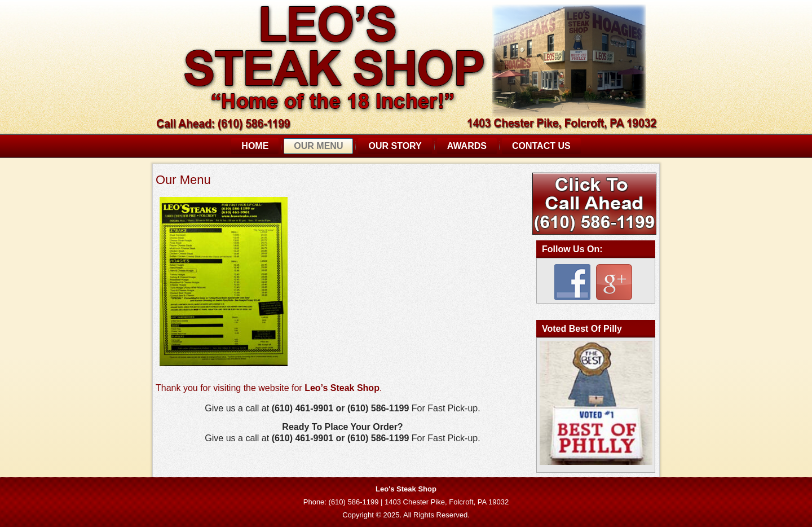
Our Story (395, 146)
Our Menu (318, 146)
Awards (467, 146)
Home (255, 146)
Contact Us (541, 146)
